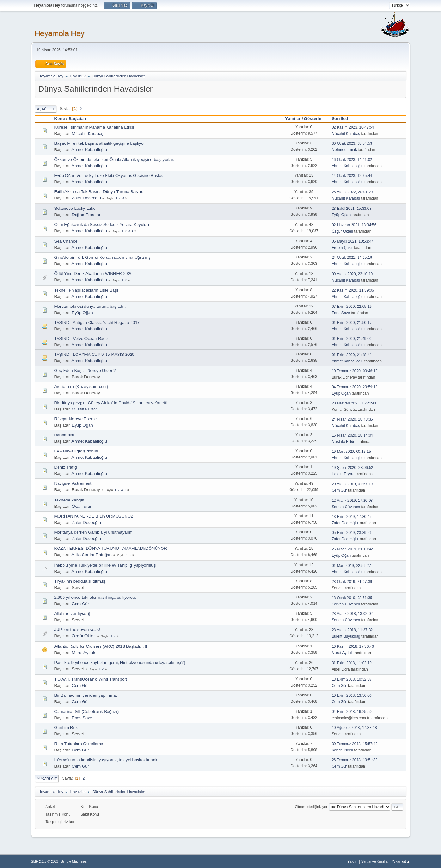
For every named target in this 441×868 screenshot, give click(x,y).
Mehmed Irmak (344, 150)
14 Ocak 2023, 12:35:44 (352, 176)
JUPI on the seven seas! (77, 630)
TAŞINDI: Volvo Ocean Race (81, 339)
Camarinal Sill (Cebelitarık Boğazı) (87, 711)
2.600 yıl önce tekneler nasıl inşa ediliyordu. (95, 597)
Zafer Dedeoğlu (86, 198)
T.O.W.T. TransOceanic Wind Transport (91, 679)
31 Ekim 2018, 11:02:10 (352, 663)
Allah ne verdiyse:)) (72, 613)
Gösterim (313, 119)
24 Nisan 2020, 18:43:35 (352, 419)
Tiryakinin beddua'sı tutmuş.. (81, 581)
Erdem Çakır (342, 248)
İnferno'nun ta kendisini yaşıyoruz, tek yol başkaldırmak (106, 760)
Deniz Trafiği (66, 467)
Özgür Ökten (342, 231)
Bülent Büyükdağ (346, 636)
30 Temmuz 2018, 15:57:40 (355, 744)
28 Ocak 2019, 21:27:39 (352, 582)
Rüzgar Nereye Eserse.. (77, 419)
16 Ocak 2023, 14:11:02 (352, 160)
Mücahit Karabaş (88, 134)
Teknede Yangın (69, 500)
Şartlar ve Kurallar (375, 861)
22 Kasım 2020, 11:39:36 (353, 290)
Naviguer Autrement (73, 483)
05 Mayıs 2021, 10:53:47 (352, 241)
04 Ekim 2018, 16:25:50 (352, 712)
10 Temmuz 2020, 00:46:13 (355, 371)
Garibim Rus (66, 728)
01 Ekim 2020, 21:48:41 (352, 355)
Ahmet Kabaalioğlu (89, 150)
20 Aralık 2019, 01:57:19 (352, 484)
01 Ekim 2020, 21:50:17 (352, 323)
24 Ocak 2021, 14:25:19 (352, 258)
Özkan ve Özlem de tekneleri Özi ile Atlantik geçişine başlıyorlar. (114, 159)
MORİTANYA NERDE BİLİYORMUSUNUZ (94, 516)
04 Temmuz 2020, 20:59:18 (355, 387)
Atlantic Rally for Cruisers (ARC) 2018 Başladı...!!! (101, 646)
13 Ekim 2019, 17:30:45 (352, 517)
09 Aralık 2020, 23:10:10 (352, 274)
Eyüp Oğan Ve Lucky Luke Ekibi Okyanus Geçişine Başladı (110, 176)
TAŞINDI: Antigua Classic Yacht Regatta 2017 (97, 322)
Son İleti (343, 119)
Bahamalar (64, 435)
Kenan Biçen (342, 750)
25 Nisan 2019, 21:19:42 (352, 549)
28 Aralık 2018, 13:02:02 (352, 614)
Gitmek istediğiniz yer (311, 807)
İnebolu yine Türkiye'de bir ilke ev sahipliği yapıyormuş (105, 565)
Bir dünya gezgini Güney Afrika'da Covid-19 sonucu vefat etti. (111, 403)
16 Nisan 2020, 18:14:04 (352, 435)
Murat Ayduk (83, 653)
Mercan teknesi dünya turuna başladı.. (90, 306)
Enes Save (341, 313)
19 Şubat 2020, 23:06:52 (352, 468)
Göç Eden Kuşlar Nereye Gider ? (85, 370)
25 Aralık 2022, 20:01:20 (352, 192)
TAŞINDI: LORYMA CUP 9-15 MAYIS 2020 (95, 354)
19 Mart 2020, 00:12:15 (351, 452)
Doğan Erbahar (86, 215)
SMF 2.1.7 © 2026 (45, 861)
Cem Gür (339, 490)
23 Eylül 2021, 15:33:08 (352, 209)
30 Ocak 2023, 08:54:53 (352, 143)
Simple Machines (74, 861)
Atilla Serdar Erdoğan (92, 555)
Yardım (353, 861)
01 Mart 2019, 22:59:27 (351, 566)
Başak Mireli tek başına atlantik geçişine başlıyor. (100, 143)
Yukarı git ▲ (401, 861)
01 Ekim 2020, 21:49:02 (352, 339)
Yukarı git (47, 779)
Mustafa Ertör (84, 409)
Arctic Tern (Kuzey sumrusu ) (81, 387)
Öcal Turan (82, 506)
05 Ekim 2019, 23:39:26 (352, 533)
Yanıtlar (293, 119)
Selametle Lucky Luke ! (76, 208)
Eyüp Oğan (341, 215)
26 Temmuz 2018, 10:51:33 (355, 760)
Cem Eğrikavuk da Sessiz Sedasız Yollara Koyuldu (102, 225)
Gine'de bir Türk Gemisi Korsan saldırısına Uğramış (103, 257)
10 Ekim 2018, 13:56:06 (352, 695)
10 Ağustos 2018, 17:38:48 (354, 728)
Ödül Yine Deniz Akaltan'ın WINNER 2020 (94, 273)
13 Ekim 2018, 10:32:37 (352, 679)
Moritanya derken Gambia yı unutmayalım (93, 532)
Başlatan (77, 119)
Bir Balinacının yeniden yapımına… (87, 695)
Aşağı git (46, 109)
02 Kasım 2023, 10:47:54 (353, 127)
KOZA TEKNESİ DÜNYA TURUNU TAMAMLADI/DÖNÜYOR (111, 548)
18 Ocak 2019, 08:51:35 (352, 598)
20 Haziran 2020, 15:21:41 (354, 403)
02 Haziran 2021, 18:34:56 (354, 225)
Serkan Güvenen (346, 507)
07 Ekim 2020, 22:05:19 (352, 307)
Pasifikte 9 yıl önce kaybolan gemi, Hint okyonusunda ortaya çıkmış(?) (120, 662)
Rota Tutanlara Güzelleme (79, 744)
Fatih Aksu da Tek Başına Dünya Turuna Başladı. (100, 192)
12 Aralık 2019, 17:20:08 (352, 501)
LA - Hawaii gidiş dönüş (76, 451)
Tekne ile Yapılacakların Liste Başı (86, 290)
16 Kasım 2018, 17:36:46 (353, 646)
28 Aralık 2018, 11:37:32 (352, 630)
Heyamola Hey (60, 33)
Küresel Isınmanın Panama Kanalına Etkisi (94, 127)
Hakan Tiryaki (343, 474)
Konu (60, 119)
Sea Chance (66, 241)
